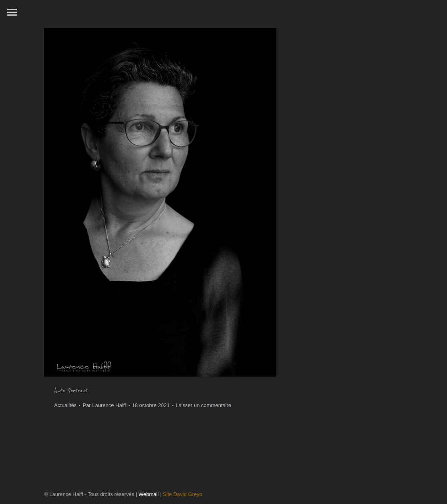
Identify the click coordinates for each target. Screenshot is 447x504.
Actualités (65, 405)
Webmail (149, 494)
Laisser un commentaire (204, 405)
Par (104, 405)
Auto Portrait (71, 391)
